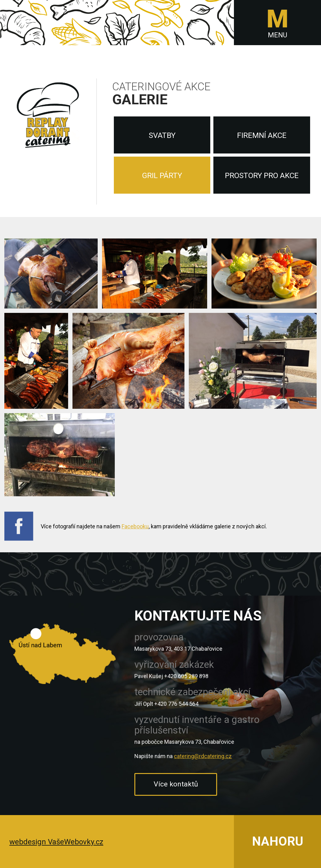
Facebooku (135, 526)
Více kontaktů (176, 784)
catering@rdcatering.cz (203, 756)
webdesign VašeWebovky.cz (56, 842)
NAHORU (278, 841)
